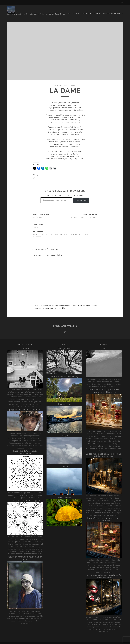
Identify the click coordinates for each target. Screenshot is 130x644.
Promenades (118, 9)
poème (74, 83)
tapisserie (37, 234)
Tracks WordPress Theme (56, 642)
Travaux (64, 464)
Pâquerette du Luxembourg (64, 374)
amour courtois (40, 232)
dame (56, 232)
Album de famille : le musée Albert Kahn (25, 555)
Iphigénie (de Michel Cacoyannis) (25, 407)
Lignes (99, 9)
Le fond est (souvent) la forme (84, 214)
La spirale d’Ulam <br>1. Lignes (25, 498)
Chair (104, 346)
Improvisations (65, 324)
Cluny (50, 232)
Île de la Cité (64, 402)
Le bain (25, 346)
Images (107, 9)
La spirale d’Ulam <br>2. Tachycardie (25, 449)
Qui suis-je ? (73, 9)
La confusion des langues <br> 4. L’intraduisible (104, 517)
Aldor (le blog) (87, 9)
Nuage (64, 433)
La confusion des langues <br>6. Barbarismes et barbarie (104, 388)
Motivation (37, 214)
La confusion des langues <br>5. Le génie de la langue (104, 452)
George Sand (64, 346)
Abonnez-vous (81, 197)
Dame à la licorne (67, 232)
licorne (85, 232)
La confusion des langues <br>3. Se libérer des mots (104, 574)
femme (78, 232)
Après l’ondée (64, 495)
